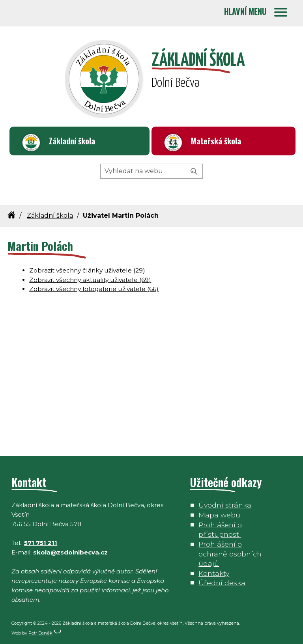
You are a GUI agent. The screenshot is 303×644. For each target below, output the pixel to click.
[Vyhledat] (194, 172)
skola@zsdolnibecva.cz (70, 552)
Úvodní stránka (225, 505)
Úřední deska (222, 583)
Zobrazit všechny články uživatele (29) (87, 270)
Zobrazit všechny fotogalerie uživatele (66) (94, 289)
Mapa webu (219, 515)
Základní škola (72, 141)
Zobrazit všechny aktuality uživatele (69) (90, 280)
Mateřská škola (216, 141)
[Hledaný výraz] (151, 171)
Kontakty (214, 573)
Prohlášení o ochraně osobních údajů (230, 554)
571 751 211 (41, 543)
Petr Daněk (45, 633)
